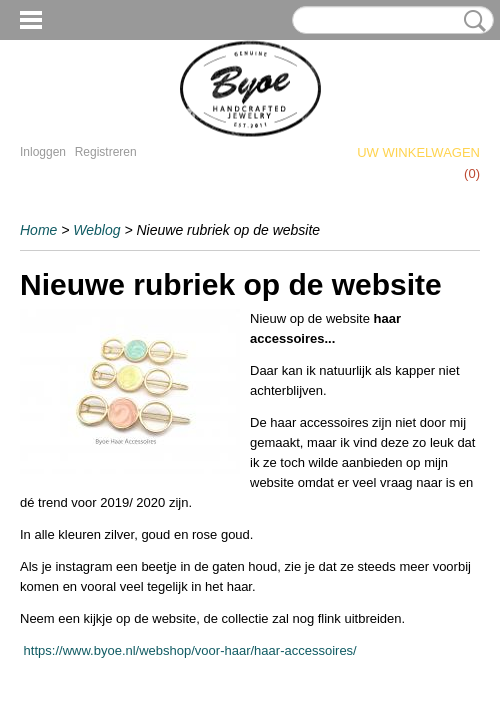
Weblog (96, 230)
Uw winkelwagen (418, 152)
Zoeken (471, 21)
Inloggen (43, 152)
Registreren (106, 152)
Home (38, 230)
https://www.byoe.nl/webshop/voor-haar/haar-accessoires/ (188, 650)
